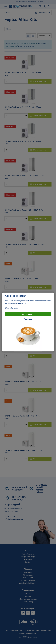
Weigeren (28, 319)
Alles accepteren (28, 314)
